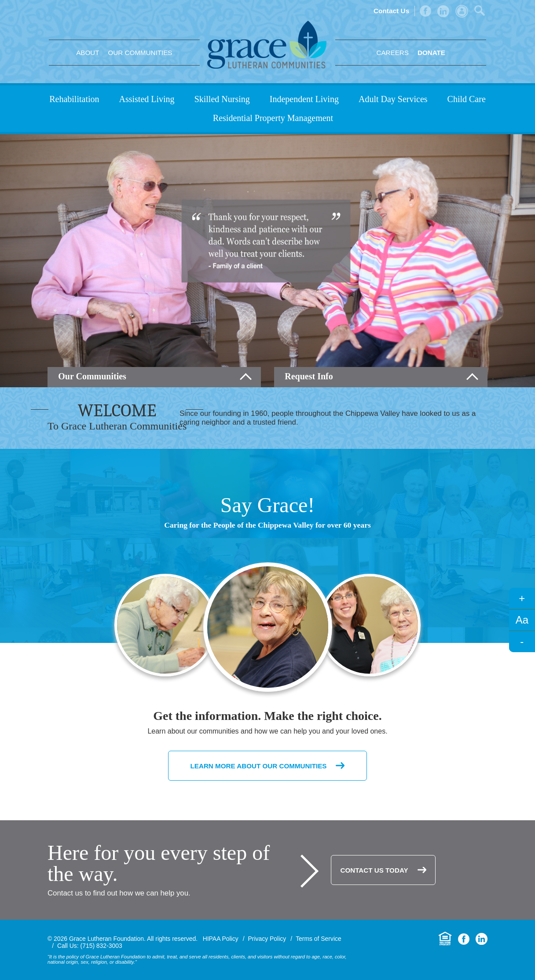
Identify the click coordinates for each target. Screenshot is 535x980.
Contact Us (391, 11)
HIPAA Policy (221, 939)
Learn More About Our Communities (259, 766)
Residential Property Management (273, 118)
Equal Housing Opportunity (445, 939)
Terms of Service (319, 939)
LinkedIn (443, 11)
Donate (431, 53)
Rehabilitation (74, 99)
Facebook (425, 11)
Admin (462, 11)
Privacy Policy (267, 939)
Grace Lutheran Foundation (267, 45)
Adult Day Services (393, 99)
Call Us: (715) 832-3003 (90, 946)
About (88, 53)
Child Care (467, 99)
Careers (392, 53)
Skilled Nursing (222, 99)
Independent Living (304, 99)
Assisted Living (147, 99)
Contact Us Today (374, 870)
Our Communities (140, 53)
